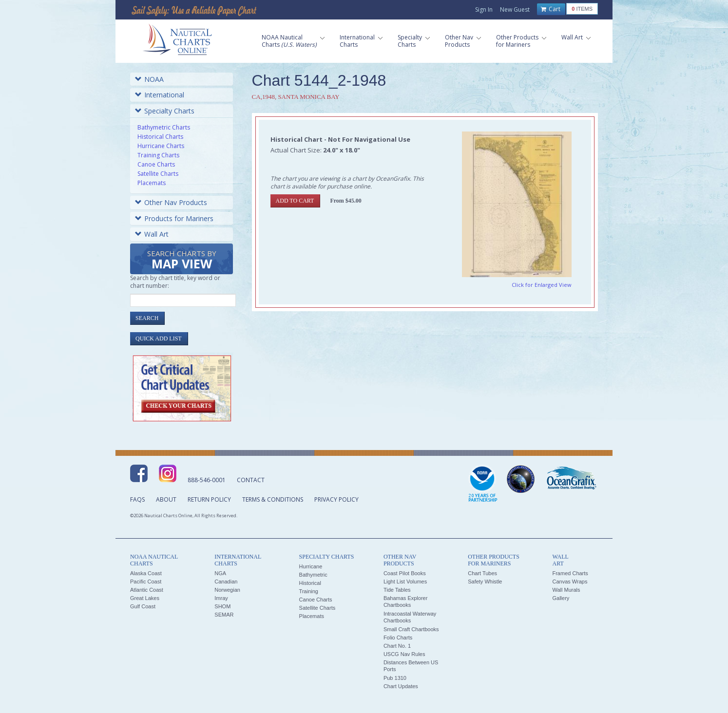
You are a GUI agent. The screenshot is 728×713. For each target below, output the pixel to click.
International (160, 95)
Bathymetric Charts (164, 127)
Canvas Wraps (570, 582)
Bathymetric (313, 575)
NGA (220, 573)
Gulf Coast (143, 606)
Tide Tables (397, 590)
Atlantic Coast (147, 590)
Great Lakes (145, 598)
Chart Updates (401, 686)
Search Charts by (182, 260)
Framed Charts (570, 573)
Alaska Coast (146, 573)
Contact (251, 480)
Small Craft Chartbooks (411, 629)
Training (309, 591)
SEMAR (224, 615)
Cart (551, 9)
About (166, 499)
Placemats (152, 183)
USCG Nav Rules (404, 654)
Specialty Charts (165, 111)
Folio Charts (398, 638)
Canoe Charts (156, 164)
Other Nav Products (171, 202)
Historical (310, 583)
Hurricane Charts (161, 146)
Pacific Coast (146, 582)
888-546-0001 (207, 480)
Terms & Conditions (273, 499)
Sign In (484, 9)
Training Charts (158, 155)
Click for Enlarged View (542, 285)
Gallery (561, 598)
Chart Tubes (482, 573)
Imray (221, 598)
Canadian (226, 582)
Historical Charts (160, 137)
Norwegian (227, 590)
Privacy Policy (336, 499)
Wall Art (152, 234)
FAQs (137, 499)
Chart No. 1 (397, 646)
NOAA (149, 79)
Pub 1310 (395, 678)
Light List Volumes (405, 582)
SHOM (222, 606)
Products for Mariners (174, 218)
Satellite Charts (158, 174)
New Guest (515, 9)
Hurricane (311, 566)
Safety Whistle (485, 582)
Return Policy (209, 499)
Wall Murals (566, 590)
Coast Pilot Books (405, 573)
